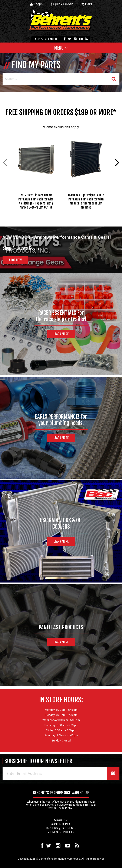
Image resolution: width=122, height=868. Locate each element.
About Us (61, 820)
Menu (59, 48)
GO (113, 773)
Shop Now (15, 260)
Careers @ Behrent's (61, 828)
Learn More (61, 334)
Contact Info (61, 824)
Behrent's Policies (61, 832)
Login (36, 4)
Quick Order (62, 4)
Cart (86, 4)
